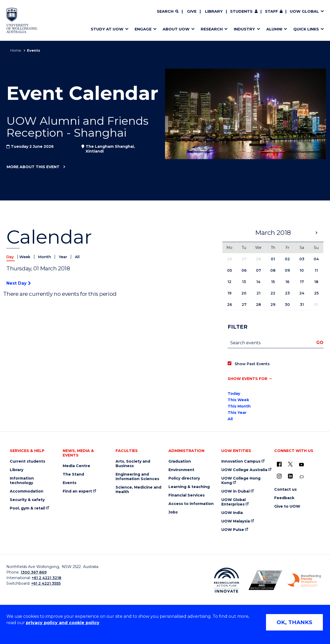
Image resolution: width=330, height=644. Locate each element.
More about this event (33, 167)
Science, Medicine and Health (138, 490)
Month (45, 257)
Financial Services (187, 495)
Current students (27, 461)
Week (25, 257)
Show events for (247, 379)
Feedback (284, 498)
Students (241, 11)
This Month (239, 406)
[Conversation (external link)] (301, 477)
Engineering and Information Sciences (137, 477)
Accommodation (27, 491)
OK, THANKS (294, 622)
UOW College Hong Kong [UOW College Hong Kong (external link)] (241, 481)
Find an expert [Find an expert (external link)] (77, 491)
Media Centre (76, 466)
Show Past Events (252, 364)
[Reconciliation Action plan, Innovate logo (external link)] (226, 580)
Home (16, 50)
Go (320, 343)
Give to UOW (287, 506)
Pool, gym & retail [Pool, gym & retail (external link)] (27, 508)
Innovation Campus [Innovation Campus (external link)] (241, 461)
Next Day (19, 283)
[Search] (168, 12)
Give (192, 11)
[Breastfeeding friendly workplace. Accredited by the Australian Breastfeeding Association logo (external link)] (304, 580)
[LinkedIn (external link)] (290, 476)
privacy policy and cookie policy (63, 623)
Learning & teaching (189, 487)
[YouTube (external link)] (301, 465)
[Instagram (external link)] (279, 476)
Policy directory (184, 478)
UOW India (232, 513)
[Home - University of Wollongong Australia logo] (22, 20)
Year (63, 257)
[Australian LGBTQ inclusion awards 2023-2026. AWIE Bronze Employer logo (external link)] (265, 580)
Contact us (285, 489)
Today (234, 393)
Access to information (191, 504)
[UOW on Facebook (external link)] (279, 464)
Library (214, 11)
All (77, 257)
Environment (181, 470)
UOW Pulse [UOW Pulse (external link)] (233, 530)
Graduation (180, 461)
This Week (238, 400)
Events (70, 483)
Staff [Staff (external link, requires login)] (271, 11)
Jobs (173, 512)
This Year (237, 413)
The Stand (73, 474)
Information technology (22, 481)
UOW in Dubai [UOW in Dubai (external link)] (235, 491)
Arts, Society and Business (133, 464)
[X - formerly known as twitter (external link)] (290, 464)
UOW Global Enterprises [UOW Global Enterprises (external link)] (233, 502)
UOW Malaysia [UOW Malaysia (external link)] (236, 521)
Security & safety (27, 500)
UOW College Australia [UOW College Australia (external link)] (244, 470)
